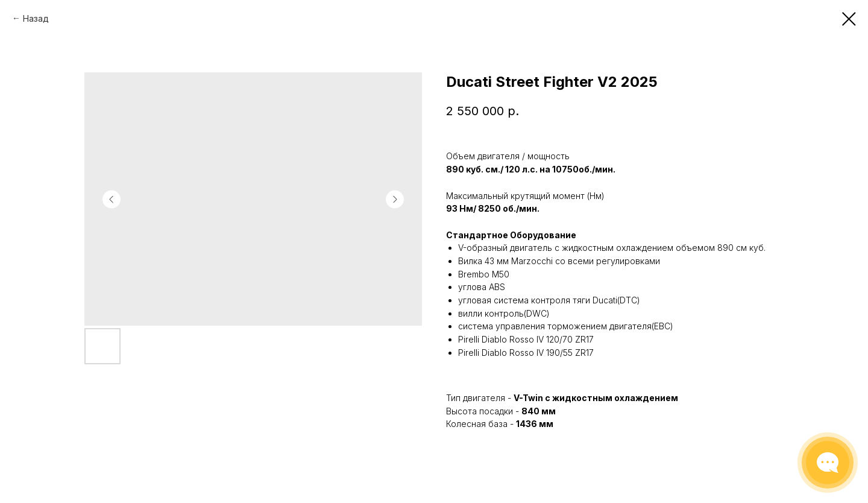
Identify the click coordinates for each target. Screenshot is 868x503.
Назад (36, 18)
